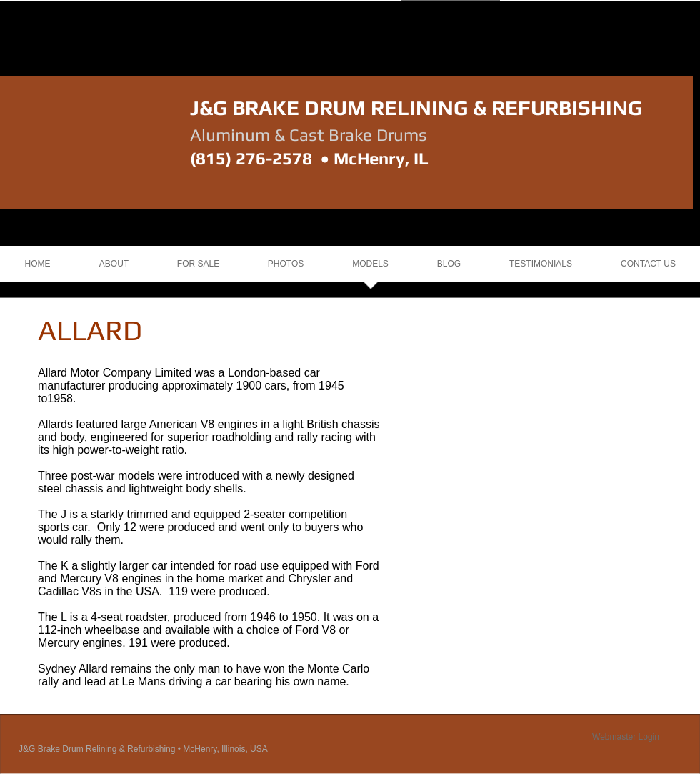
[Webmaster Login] (626, 737)
